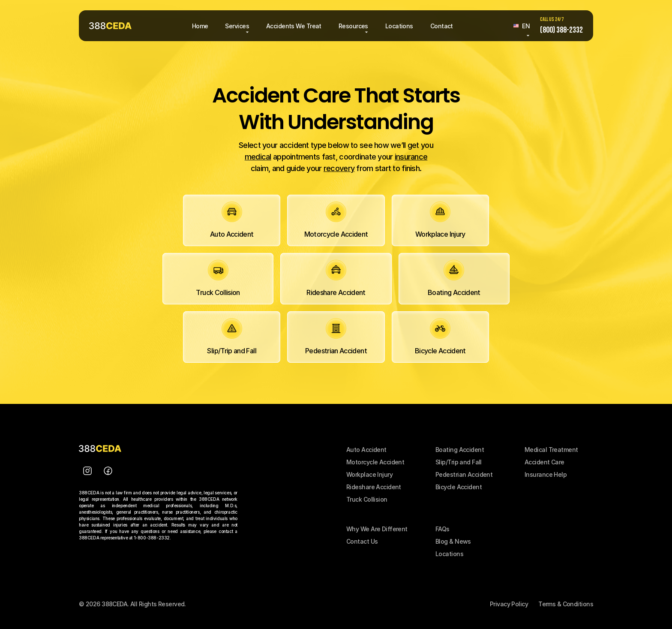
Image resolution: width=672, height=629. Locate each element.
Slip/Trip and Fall (459, 462)
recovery (339, 168)
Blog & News (453, 541)
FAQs (442, 529)
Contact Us (362, 541)
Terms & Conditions (566, 604)
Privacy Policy (509, 604)
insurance (411, 157)
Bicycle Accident (459, 487)
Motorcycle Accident (375, 462)
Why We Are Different (377, 529)
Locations (449, 554)
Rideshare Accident (374, 487)
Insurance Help (546, 474)
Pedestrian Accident (464, 474)
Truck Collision (367, 499)
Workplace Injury (369, 474)
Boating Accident (460, 450)
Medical (537, 450)
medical (258, 157)
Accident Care (544, 462)
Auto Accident (366, 450)
